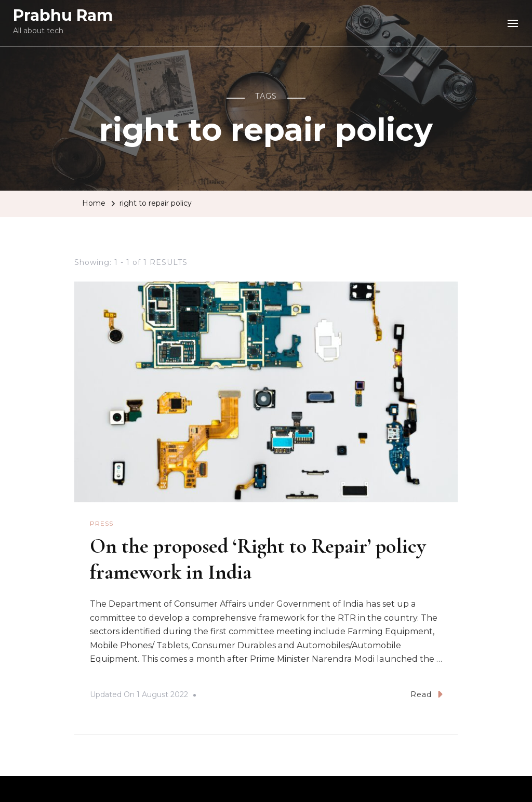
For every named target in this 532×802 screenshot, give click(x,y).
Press (102, 523)
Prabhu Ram (63, 15)
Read (427, 694)
